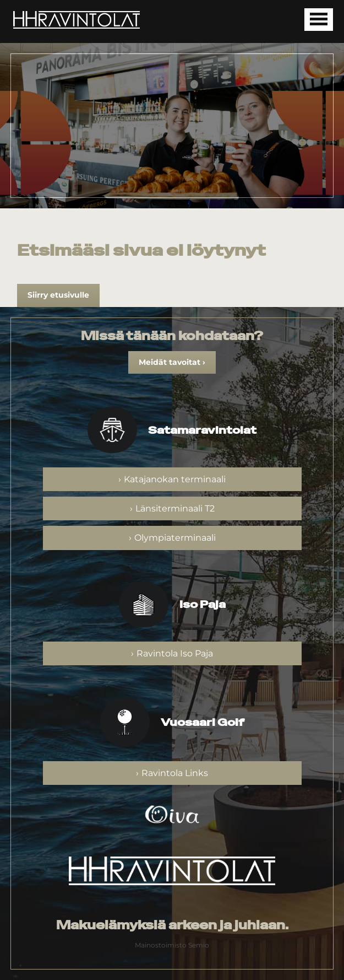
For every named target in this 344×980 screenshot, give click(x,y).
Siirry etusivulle (58, 295)
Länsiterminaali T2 (175, 508)
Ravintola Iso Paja (175, 653)
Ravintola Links (175, 773)
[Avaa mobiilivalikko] (319, 20)
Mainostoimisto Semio (172, 945)
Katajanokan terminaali (175, 479)
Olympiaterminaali (175, 538)
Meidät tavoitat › (172, 362)
